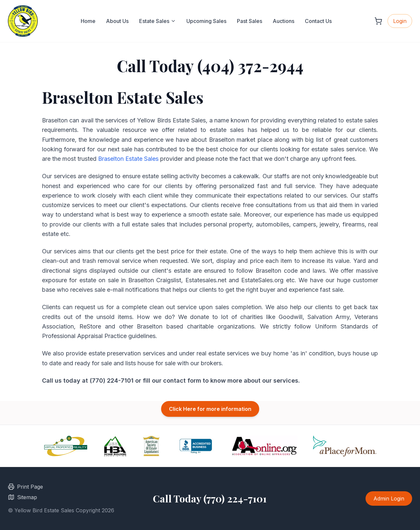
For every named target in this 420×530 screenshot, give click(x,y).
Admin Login (389, 498)
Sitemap (22, 497)
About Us (117, 21)
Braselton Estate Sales (128, 159)
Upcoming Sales (206, 21)
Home (88, 21)
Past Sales (250, 21)
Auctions (283, 21)
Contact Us (318, 21)
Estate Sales (157, 21)
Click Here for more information (210, 409)
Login (400, 21)
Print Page (25, 487)
